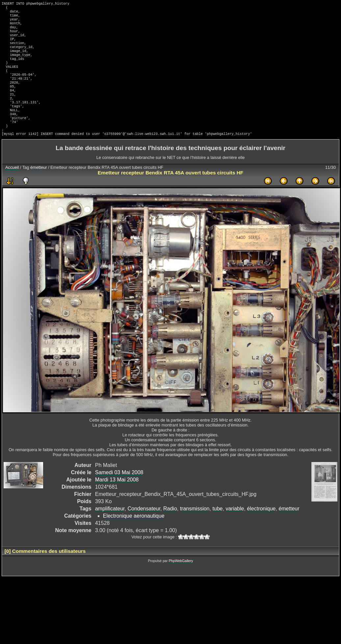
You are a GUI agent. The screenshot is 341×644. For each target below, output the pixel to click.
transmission (195, 531)
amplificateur (110, 531)
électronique (261, 531)
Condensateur (144, 531)
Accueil (12, 190)
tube (217, 531)
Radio (170, 531)
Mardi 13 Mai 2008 (117, 502)
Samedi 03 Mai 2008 (119, 495)
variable (235, 531)
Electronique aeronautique (134, 538)
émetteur (39, 190)
